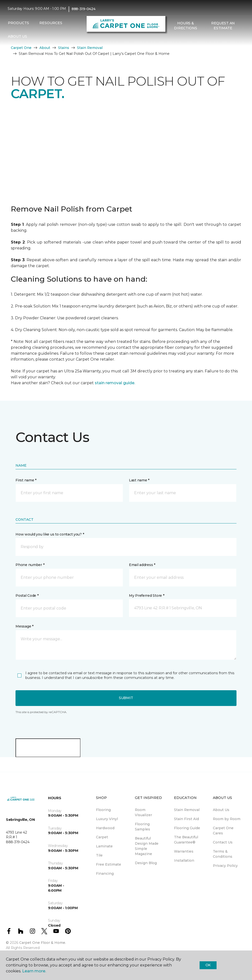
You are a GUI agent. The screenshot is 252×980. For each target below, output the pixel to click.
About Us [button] (17, 36)
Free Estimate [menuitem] (109, 864)
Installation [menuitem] (184, 860)
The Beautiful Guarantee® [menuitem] (186, 840)
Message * (24, 626)
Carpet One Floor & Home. (43, 943)
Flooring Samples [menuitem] (142, 827)
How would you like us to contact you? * (50, 534)
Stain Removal (90, 48)
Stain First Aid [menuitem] (186, 819)
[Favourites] (177, 39)
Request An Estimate (223, 26)
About (45, 48)
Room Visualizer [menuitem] (143, 812)
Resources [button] (51, 23)
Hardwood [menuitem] (105, 828)
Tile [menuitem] (99, 855)
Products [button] (18, 23)
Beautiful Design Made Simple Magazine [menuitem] (147, 846)
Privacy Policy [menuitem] (225, 866)
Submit (126, 698)
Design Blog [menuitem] (146, 863)
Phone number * (30, 565)
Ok (208, 965)
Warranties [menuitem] (184, 851)
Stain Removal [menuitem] (187, 810)
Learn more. (34, 971)
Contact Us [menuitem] (223, 842)
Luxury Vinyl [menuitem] (107, 819)
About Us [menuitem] (221, 810)
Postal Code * (27, 596)
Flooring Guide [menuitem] (187, 828)
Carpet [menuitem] (102, 837)
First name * (26, 480)
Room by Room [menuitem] (227, 819)
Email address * (142, 565)
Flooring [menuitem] (103, 810)
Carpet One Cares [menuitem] (223, 831)
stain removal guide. (115, 383)
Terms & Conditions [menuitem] (223, 854)
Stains (64, 48)
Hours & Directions (185, 26)
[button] (171, 39)
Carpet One (21, 48)
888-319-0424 (84, 9)
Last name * (139, 480)
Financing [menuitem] (105, 873)
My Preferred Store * (147, 596)
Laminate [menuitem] (104, 846)
